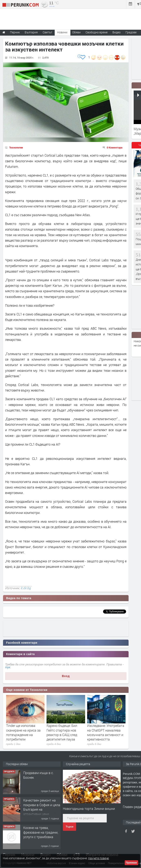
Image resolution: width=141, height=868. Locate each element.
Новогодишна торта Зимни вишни (89, 809)
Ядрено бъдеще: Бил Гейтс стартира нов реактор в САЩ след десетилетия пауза (62, 732)
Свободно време (97, 32)
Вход (66, 676)
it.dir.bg (26, 588)
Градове (131, 32)
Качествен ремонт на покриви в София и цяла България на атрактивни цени (42, 807)
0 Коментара (115, 147)
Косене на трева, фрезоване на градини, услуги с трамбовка (41, 832)
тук (8, 667)
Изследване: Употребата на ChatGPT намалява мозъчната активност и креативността (106, 732)
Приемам (131, 863)
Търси (69, 827)
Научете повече (98, 858)
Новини (62, 32)
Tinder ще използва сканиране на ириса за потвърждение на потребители (23, 732)
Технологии (16, 147)
